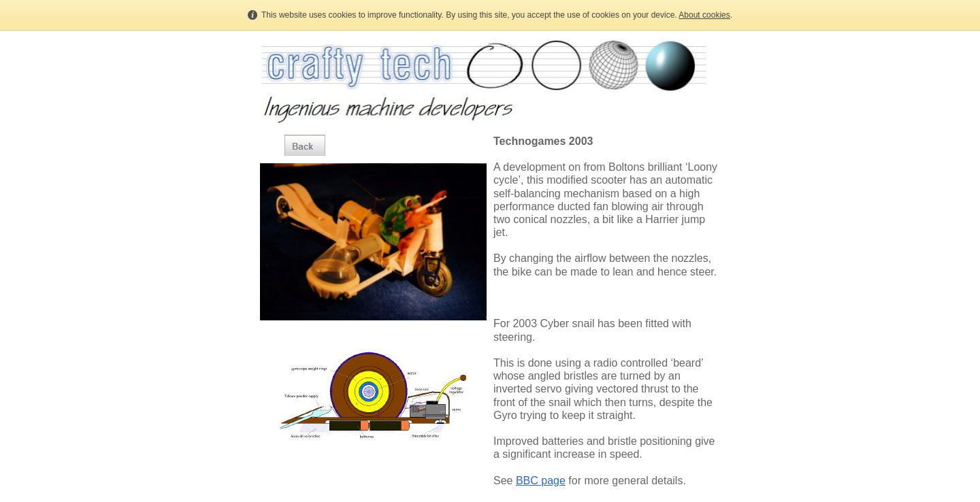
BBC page (541, 481)
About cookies (704, 15)
